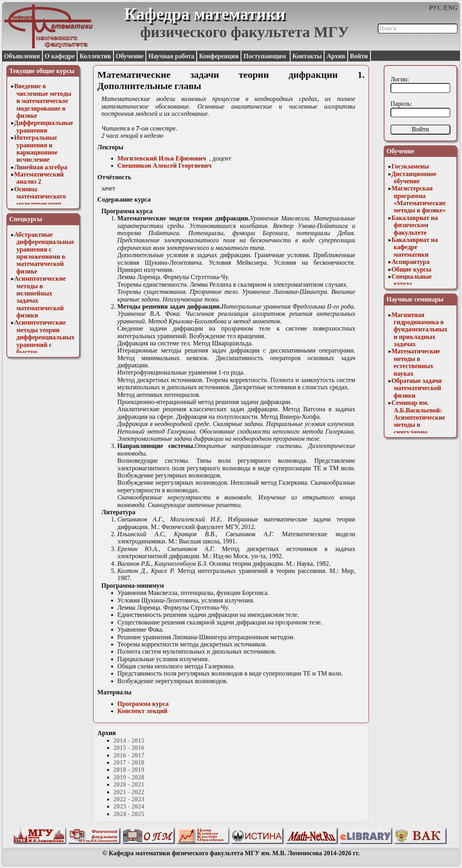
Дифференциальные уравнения (44, 126)
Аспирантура (410, 262)
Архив (336, 56)
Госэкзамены (410, 166)
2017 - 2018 (129, 762)
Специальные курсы (411, 280)
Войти (359, 56)
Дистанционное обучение (414, 177)
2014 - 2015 (129, 740)
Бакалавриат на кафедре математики (414, 247)
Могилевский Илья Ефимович (162, 158)
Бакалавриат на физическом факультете (414, 225)
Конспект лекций (142, 711)
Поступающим (265, 56)
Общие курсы (411, 269)
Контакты (307, 56)
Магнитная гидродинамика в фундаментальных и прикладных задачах (419, 330)
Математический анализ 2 (39, 178)
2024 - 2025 (129, 814)
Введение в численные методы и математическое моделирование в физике (43, 101)
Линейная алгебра (41, 167)
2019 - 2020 (129, 777)
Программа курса (143, 704)
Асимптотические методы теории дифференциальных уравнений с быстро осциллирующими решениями (44, 344)
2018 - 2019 (129, 770)
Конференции (219, 56)
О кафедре (60, 56)
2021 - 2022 (129, 792)
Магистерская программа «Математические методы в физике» (418, 199)
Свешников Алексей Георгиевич (165, 165)
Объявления (22, 56)
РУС (435, 8)
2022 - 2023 (129, 799)
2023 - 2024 (129, 806)
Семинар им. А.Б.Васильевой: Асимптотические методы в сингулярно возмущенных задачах (418, 425)
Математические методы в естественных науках (416, 362)
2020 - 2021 (129, 784)
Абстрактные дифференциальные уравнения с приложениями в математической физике (44, 253)
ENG (451, 8)
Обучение (130, 56)
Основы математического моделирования (40, 196)
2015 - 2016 (129, 748)
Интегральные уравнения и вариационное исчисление (36, 149)
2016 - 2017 (129, 755)
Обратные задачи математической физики (416, 388)
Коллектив (95, 56)
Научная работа (171, 56)
